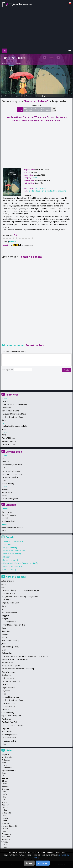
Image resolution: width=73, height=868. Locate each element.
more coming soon (11, 499)
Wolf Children (7, 731)
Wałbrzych (6, 839)
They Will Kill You (8, 438)
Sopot (4, 821)
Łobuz (4, 744)
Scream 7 (5, 710)
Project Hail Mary (10, 547)
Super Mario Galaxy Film (13, 541)
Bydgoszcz (6, 760)
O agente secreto (9, 441)
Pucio (4, 480)
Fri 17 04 (48, 109)
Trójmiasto (6, 834)
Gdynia (4, 781)
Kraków (4, 794)
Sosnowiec (6, 823)
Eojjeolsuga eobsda (9, 622)
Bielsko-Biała (7, 757)
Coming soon (14, 452)
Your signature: (8, 369)
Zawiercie (5, 847)
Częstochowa (7, 768)
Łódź (3, 800)
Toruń (4, 831)
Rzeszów (5, 818)
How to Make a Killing (10, 411)
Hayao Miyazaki (16, 63)
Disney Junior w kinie (10, 612)
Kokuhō (5, 650)
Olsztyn (4, 802)
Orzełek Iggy (7, 675)
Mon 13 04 (26, 109)
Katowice (5, 789)
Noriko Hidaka (46, 191)
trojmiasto (20, 4)
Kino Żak (5, 518)
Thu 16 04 (42, 109)
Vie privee (5, 728)
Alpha (4, 584)
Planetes (5, 401)
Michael (5, 489)
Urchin (4, 420)
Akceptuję (43, 863)
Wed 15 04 (37, 109)
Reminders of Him (9, 706)
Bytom (4, 762)
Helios (4, 531)
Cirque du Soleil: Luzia (10, 603)
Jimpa (4, 429)
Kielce (4, 792)
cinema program (13, 96)
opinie (46, 96)
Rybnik (4, 815)
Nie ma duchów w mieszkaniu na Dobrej (18, 669)
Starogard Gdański (9, 826)
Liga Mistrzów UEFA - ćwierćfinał (15, 659)
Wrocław (5, 842)
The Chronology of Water (12, 465)
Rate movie (13, 242)
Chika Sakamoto (60, 191)
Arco (3, 458)
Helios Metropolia (9, 515)
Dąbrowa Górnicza (9, 770)
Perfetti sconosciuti (9, 678)
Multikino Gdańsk (8, 521)
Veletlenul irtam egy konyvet (13, 725)
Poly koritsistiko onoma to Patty (15, 426)
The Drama (6, 408)
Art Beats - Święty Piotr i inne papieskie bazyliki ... (21, 590)
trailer (40, 96)
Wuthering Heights (9, 735)
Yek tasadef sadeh (9, 738)
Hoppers (7, 557)
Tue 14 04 (31, 109)
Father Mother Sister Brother (13, 625)
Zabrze (4, 845)
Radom (4, 810)
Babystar (5, 462)
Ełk (3, 776)
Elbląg (4, 773)
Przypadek (6, 691)
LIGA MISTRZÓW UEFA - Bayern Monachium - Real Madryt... (25, 656)
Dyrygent (5, 615)
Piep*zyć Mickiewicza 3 (13, 566)
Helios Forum (7, 512)
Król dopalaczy (10, 569)
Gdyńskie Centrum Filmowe (12, 528)
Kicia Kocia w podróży (10, 647)
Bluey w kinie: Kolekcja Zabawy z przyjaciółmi (21, 563)
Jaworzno (5, 786)
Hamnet (5, 634)
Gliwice (4, 784)
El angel (5, 618)
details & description (28, 96)
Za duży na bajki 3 (11, 560)
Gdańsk (5, 778)
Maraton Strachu (8, 662)
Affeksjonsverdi (8, 581)
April (3, 468)
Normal (4, 496)
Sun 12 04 (20, 109)
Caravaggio (6, 600)
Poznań (5, 808)
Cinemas (11, 505)
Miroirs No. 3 (7, 492)
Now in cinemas (16, 577)
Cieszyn (4, 765)
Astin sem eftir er (8, 593)
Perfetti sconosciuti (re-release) (14, 404)
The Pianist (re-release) (11, 477)
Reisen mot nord (8, 703)
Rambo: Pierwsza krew (10, 697)
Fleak (4, 628)
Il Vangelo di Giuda (9, 444)
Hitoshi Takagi (34, 191)
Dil (3, 609)
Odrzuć (29, 863)
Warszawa (6, 837)
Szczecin (5, 829)
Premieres (12, 395)
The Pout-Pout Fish (9, 722)
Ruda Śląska (6, 813)
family (34, 178)
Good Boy (6, 631)
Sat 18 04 (54, 109)
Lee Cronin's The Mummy (12, 474)
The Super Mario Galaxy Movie (14, 414)
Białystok (5, 754)
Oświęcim (5, 805)
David (4, 435)
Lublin (4, 797)
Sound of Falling (8, 483)
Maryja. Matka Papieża (11, 471)
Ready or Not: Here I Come (12, 417)
